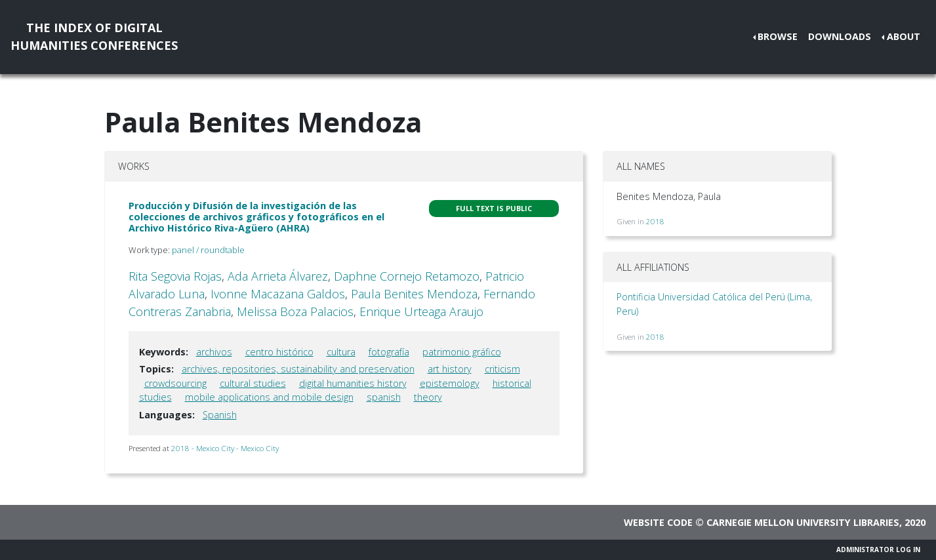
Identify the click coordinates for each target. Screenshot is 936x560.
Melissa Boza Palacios (295, 311)
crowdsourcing (175, 383)
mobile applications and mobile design (269, 397)
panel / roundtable (208, 250)
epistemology (450, 383)
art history (450, 369)
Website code (658, 522)
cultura (341, 352)
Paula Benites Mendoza (414, 294)
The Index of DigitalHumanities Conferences (94, 36)
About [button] (904, 36)
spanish (384, 397)
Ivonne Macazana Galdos (278, 294)
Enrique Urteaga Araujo (421, 311)
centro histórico (279, 352)
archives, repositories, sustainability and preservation (298, 369)
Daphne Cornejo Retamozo (407, 276)
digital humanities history (353, 383)
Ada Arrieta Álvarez (278, 276)
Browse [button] (778, 36)
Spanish (220, 415)
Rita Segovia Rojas (175, 276)
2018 (655, 221)
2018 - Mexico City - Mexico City (225, 448)
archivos (214, 352)
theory (428, 397)
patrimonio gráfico (462, 352)
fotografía (389, 352)
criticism (502, 369)
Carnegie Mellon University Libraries (803, 522)
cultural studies (253, 383)
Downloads (840, 36)
